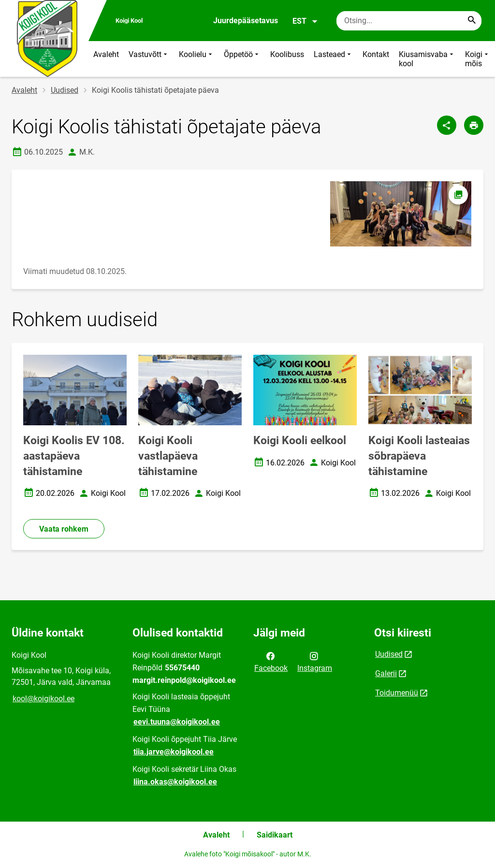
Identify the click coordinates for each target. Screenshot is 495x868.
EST (305, 21)
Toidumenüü (397, 693)
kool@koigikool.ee (44, 699)
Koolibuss (287, 54)
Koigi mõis (478, 59)
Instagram (315, 661)
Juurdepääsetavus (246, 21)
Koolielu (197, 59)
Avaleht (106, 54)
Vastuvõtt (149, 59)
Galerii (386, 673)
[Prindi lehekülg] (474, 125)
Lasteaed (333, 59)
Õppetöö (242, 59)
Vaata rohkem (64, 529)
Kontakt (376, 54)
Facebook (271, 661)
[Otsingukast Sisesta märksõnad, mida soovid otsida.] (409, 21)
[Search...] (472, 21)
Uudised (65, 90)
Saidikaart (275, 835)
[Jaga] (447, 125)
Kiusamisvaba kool (427, 59)
